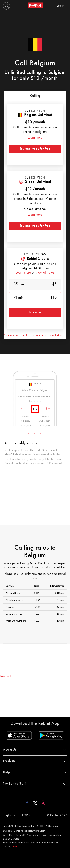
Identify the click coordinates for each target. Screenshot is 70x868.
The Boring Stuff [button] (34, 784)
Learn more (35, 138)
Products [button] (34, 761)
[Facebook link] (28, 803)
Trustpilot (5, 676)
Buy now (35, 312)
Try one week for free (35, 149)
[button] (8, 815)
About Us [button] (34, 750)
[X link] (35, 803)
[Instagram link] (42, 803)
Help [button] (34, 772)
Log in (60, 6)
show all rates (45, 273)
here (14, 846)
